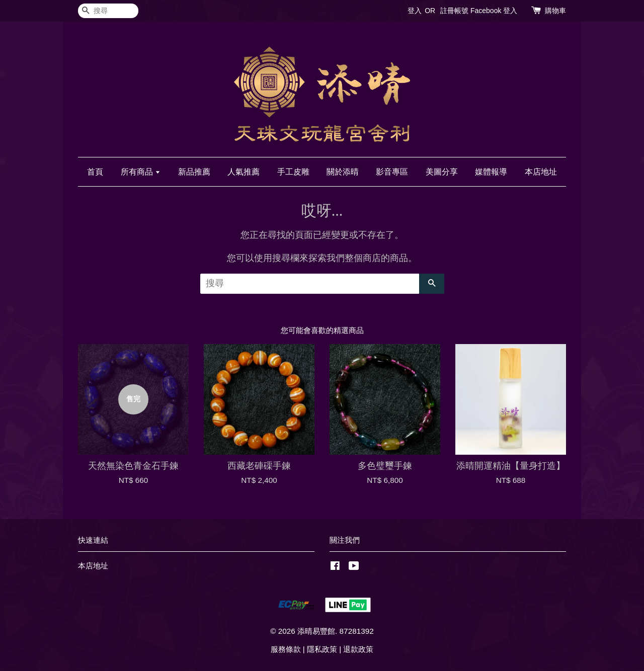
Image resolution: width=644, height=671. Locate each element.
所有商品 (141, 172)
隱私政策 (322, 649)
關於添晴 (343, 172)
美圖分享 (442, 172)
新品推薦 (194, 172)
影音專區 (392, 172)
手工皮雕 (293, 172)
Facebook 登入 (494, 11)
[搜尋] (108, 11)
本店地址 (541, 172)
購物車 (555, 11)
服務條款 (286, 649)
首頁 (95, 172)
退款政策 (358, 649)
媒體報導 (491, 172)
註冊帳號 (454, 11)
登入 (415, 11)
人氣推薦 (244, 172)
